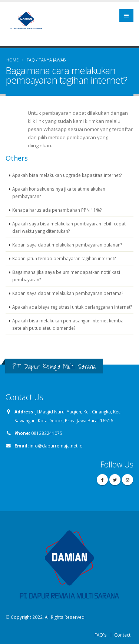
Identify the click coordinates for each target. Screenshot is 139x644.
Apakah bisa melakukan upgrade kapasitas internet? (67, 175)
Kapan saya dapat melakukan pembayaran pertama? (68, 293)
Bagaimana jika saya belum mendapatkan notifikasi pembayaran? (66, 276)
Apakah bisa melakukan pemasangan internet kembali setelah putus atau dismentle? (69, 324)
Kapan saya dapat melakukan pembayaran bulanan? (67, 245)
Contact (122, 635)
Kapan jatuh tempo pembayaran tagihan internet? (64, 258)
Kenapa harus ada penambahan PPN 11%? (57, 210)
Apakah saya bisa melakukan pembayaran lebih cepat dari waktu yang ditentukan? (69, 227)
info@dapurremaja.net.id (56, 446)
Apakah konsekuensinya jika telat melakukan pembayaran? (59, 192)
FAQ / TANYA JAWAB (46, 60)
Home (12, 60)
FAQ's (101, 635)
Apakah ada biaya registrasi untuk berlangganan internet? (72, 307)
